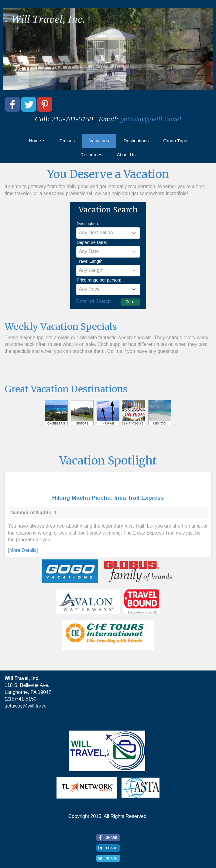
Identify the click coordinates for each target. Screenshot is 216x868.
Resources (91, 155)
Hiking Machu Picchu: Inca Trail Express (108, 498)
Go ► (130, 302)
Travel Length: (90, 261)
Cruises (67, 141)
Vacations (99, 141)
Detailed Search (94, 301)
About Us (126, 155)
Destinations (136, 141)
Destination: (88, 224)
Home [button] (35, 141)
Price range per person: (99, 280)
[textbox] (108, 233)
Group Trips (175, 141)
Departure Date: (92, 242)
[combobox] (108, 233)
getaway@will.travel (151, 119)
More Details (23, 550)
